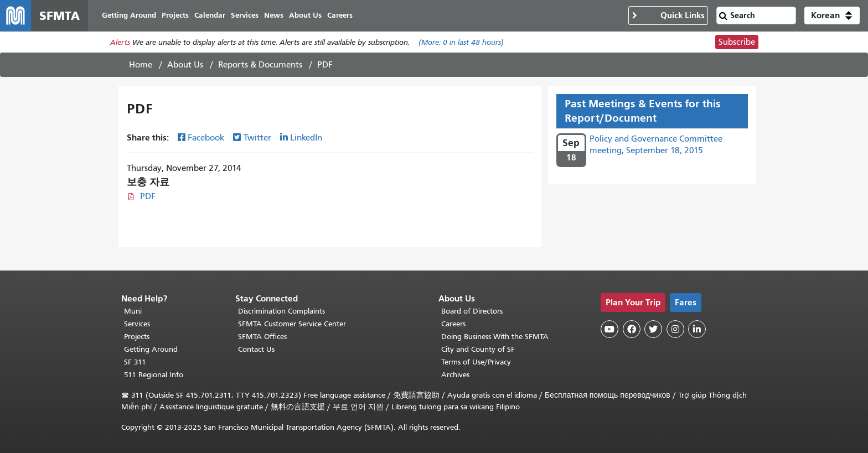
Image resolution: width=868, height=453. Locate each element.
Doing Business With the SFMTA (495, 337)
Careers (453, 324)
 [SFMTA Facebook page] (632, 329)
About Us (185, 65)
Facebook (206, 138)
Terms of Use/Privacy (476, 362)
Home (141, 65)
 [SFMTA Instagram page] (675, 329)
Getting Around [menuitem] (129, 15)
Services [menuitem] (245, 15)
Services (137, 324)
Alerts (120, 42)
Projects (137, 337)
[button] (832, 15)
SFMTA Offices (262, 337)
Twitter (257, 138)
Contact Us (256, 349)
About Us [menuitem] (305, 15)
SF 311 (135, 362)
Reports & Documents (260, 65)
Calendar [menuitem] (210, 15)
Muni (133, 311)
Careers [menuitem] (340, 15)
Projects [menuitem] (175, 15)
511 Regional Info (154, 375)
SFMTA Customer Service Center (292, 324)
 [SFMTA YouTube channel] (609, 329)
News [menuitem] (274, 15)
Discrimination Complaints (281, 311)
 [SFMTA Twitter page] (653, 329)
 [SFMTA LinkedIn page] (697, 329)
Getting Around (151, 349)
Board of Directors (472, 311)
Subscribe (737, 42)
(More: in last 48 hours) (461, 42)
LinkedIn (306, 138)
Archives (455, 375)
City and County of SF (478, 349)
